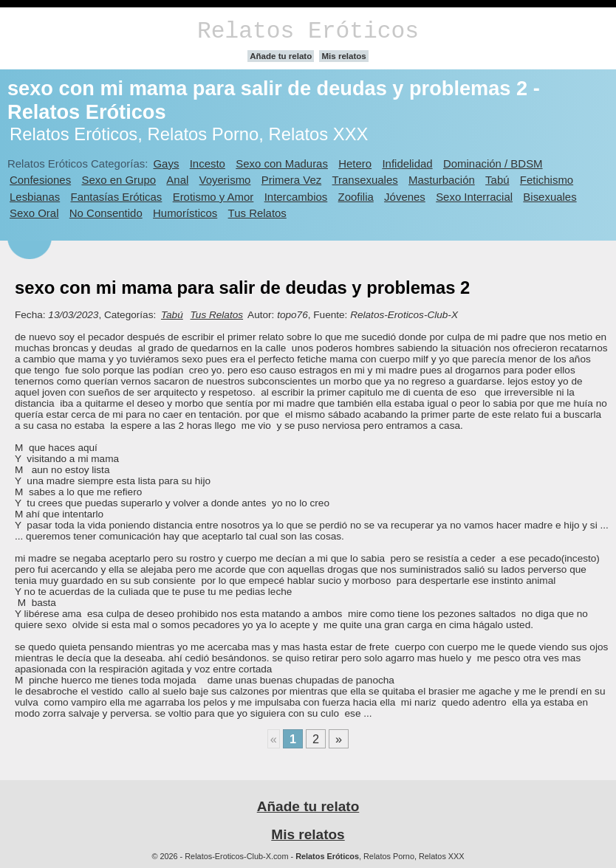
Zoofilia (356, 197)
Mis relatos (343, 56)
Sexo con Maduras (282, 163)
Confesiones (40, 180)
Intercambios (296, 197)
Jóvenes (405, 197)
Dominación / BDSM (493, 163)
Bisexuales (550, 197)
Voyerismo (225, 180)
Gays (166, 163)
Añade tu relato (281, 56)
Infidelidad (407, 163)
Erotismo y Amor (213, 197)
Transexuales (365, 180)
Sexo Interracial (474, 197)
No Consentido (106, 213)
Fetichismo (547, 180)
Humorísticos (185, 213)
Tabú (497, 180)
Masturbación (442, 180)
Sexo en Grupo (119, 180)
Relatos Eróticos (308, 31)
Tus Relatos (257, 213)
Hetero (355, 163)
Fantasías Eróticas (117, 197)
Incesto (208, 163)
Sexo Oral (34, 213)
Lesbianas (35, 197)
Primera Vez (291, 180)
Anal (177, 180)
